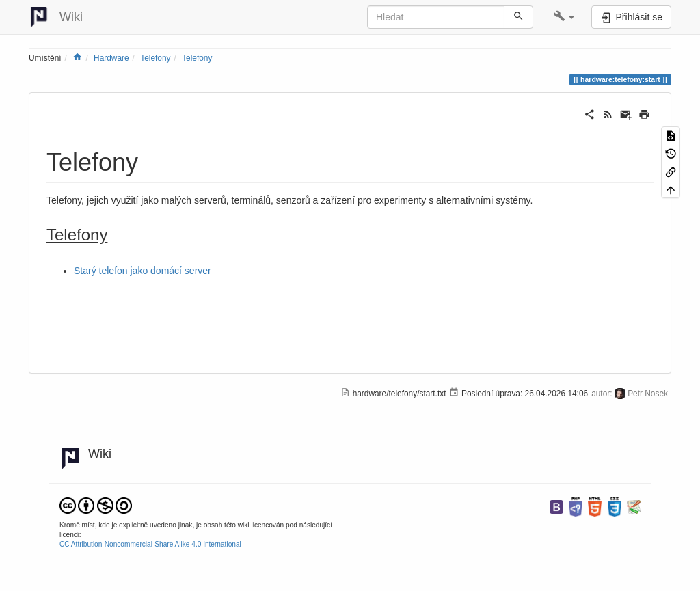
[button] (564, 17)
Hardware (111, 58)
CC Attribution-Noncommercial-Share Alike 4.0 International (150, 544)
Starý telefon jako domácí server (143, 271)
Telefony (155, 58)
